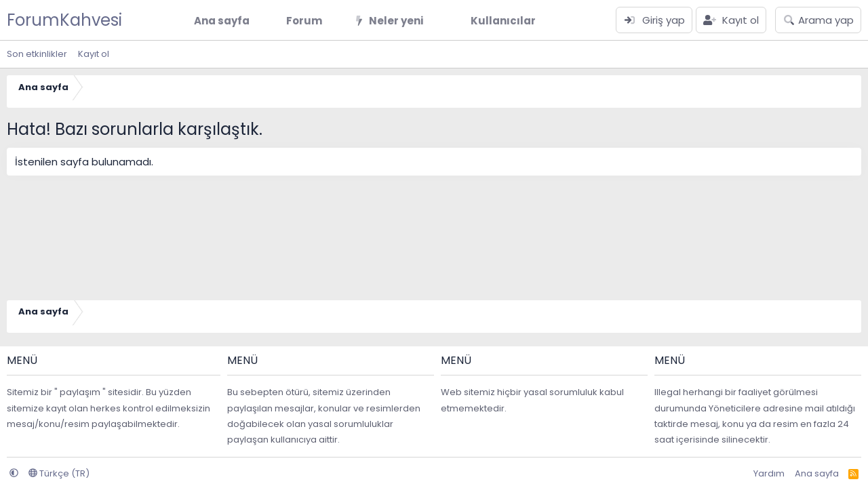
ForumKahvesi (64, 20)
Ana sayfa (222, 21)
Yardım (769, 473)
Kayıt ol (94, 54)
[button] (333, 21)
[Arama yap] (818, 20)
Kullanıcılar (503, 21)
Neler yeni (396, 21)
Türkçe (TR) (59, 473)
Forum (304, 21)
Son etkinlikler (37, 54)
